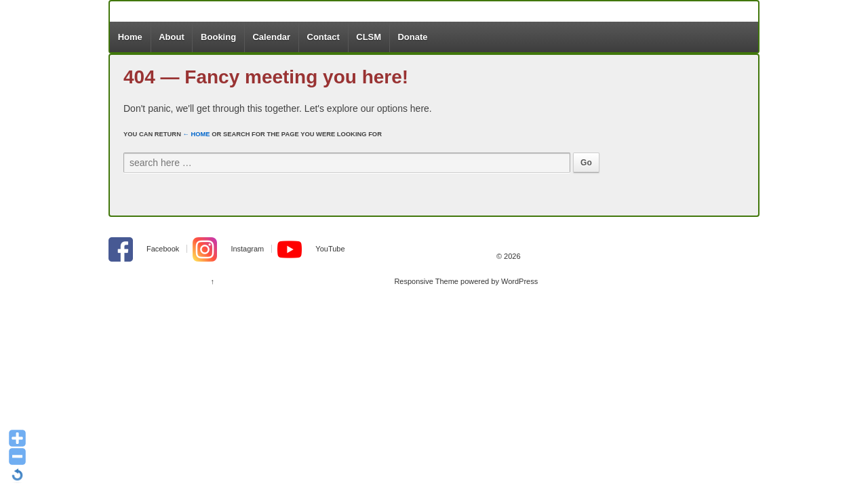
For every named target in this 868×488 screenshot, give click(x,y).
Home (130, 37)
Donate (412, 37)
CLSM (369, 37)
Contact (323, 37)
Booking (218, 37)
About (172, 37)
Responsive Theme (426, 281)
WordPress (519, 281)
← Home (197, 134)
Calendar (271, 37)
